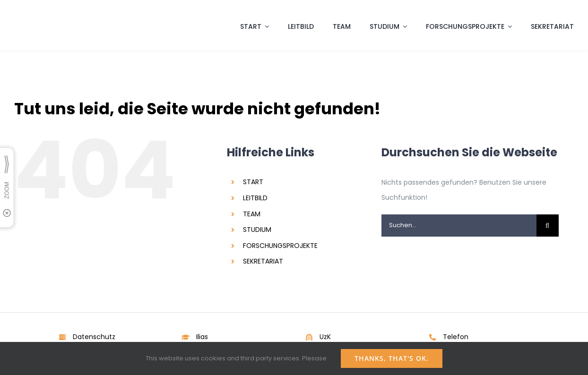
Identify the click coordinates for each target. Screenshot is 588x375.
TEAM (252, 214)
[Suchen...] (459, 226)
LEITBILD (255, 198)
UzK (325, 337)
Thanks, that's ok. (392, 358)
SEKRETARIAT (263, 261)
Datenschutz (94, 337)
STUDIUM (257, 230)
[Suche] (548, 226)
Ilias (202, 337)
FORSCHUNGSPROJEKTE (280, 246)
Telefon (456, 337)
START (253, 182)
